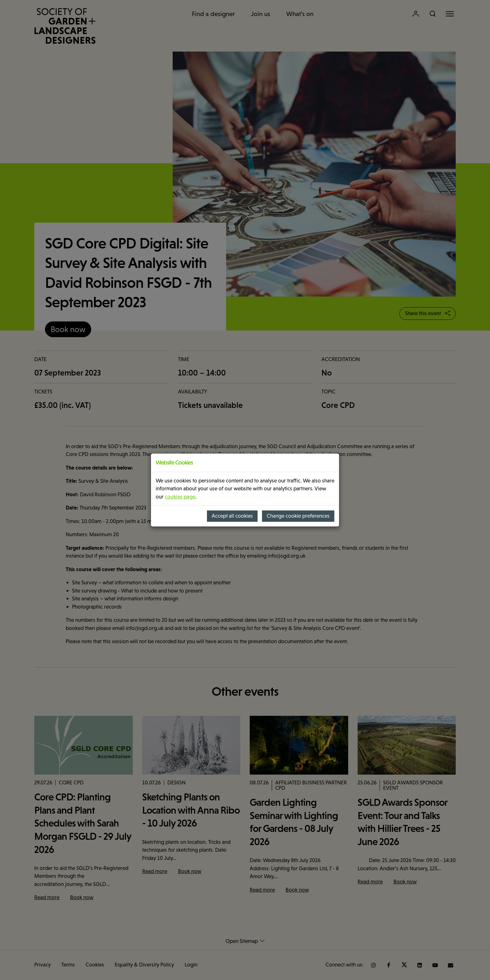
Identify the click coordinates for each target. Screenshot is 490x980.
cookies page (180, 497)
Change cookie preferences (298, 516)
